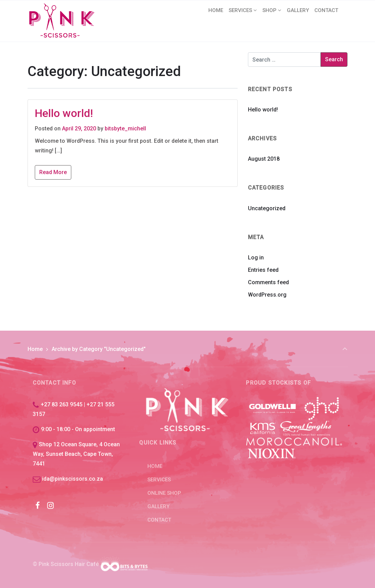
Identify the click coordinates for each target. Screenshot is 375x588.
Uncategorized (267, 208)
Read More (53, 172)
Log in (256, 258)
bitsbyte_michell (125, 129)
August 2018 (264, 159)
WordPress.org (267, 295)
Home (35, 349)
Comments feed (268, 282)
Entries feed (263, 270)
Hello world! (64, 113)
